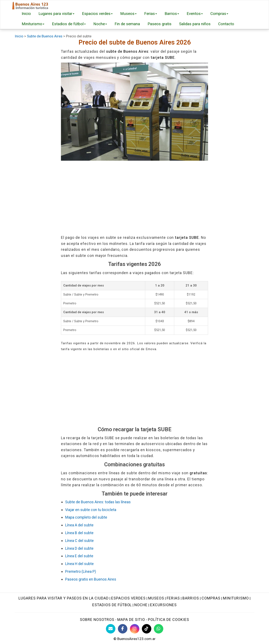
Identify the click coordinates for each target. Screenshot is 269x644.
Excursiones (163, 605)
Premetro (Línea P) (81, 571)
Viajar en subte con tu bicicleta (91, 510)
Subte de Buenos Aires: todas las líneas (98, 502)
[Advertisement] (134, 198)
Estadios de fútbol (69, 24)
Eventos (195, 14)
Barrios (172, 14)
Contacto (226, 24)
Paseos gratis (160, 24)
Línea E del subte (79, 556)
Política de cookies (169, 620)
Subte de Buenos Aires (45, 36)
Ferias (151, 14)
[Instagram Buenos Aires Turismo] (135, 629)
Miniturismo (33, 24)
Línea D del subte (79, 548)
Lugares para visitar (56, 14)
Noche (100, 24)
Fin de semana (127, 24)
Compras (219, 14)
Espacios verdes (97, 14)
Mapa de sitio (131, 620)
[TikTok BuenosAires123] (147, 629)
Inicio (26, 14)
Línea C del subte (79, 541)
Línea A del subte (79, 525)
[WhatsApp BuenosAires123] (159, 629)
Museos (128, 14)
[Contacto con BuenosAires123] (111, 629)
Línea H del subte (79, 564)
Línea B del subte (79, 533)
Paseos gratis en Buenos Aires (91, 579)
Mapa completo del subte (86, 517)
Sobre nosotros (97, 620)
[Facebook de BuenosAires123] (123, 629)
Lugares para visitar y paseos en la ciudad (63, 598)
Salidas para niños (195, 24)
